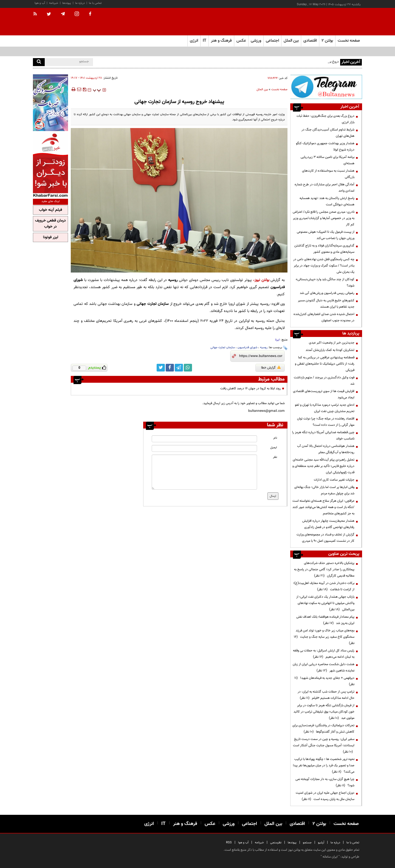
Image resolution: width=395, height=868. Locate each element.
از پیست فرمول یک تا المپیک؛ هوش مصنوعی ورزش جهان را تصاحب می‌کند (326, 235)
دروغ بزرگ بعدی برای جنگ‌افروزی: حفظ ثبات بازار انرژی (325, 119)
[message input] (204, 472)
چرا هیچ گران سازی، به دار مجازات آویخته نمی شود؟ (325, 782)
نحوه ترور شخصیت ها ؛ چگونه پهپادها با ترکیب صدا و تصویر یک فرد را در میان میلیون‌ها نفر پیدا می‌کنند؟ (324, 765)
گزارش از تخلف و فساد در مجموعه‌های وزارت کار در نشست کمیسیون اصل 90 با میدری (325, 538)
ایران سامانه (330, 857)
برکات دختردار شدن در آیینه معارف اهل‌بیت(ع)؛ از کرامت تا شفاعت (324, 586)
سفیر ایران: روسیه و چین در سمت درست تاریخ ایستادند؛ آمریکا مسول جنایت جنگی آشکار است (324, 745)
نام (275, 438)
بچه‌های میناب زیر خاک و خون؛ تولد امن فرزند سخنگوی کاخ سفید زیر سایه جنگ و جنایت (324, 637)
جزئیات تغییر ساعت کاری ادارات (334, 480)
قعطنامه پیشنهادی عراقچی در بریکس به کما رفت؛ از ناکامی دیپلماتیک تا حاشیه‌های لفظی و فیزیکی (325, 364)
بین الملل (262, 90)
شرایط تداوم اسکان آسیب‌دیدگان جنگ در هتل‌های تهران (328, 133)
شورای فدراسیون (247, 348)
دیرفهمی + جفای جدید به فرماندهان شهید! (324, 681)
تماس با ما (95, 3)
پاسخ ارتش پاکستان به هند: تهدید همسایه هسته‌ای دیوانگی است (327, 201)
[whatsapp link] (188, 368)
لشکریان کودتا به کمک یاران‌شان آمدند (330, 350)
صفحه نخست (349, 41)
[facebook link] (170, 368)
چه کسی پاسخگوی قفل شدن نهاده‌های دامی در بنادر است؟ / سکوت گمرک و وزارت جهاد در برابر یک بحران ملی (324, 266)
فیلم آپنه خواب (50, 210)
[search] (39, 62)
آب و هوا (40, 3)
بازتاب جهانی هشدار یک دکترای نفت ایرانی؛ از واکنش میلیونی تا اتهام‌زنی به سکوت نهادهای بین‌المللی (325, 603)
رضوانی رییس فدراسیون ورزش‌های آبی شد (327, 293)
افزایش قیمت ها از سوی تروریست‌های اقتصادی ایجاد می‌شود (324, 394)
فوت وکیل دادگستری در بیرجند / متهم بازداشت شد (324, 381)
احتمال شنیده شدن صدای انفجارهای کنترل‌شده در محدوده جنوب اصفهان (324, 317)
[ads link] (326, 87)
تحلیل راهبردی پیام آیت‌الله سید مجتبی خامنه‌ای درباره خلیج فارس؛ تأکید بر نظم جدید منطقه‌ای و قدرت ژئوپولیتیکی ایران (323, 466)
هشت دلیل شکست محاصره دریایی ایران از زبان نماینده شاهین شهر (324, 667)
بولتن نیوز (262, 280)
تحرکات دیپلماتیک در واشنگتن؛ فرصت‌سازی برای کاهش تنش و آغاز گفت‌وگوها (323, 729)
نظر (275, 457)
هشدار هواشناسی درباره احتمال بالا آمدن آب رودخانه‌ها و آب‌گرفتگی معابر (326, 449)
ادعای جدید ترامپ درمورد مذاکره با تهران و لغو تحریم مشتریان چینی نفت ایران (325, 408)
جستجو (307, 843)
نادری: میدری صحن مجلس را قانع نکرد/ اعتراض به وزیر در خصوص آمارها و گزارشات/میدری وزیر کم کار (324, 218)
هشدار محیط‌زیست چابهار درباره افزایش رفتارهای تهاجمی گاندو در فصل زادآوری (328, 524)
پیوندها (67, 3)
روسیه (264, 348)
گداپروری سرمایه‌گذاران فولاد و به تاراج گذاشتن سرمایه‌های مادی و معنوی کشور (324, 249)
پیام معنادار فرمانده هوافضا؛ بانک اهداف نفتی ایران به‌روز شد (325, 620)
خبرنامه (54, 3)
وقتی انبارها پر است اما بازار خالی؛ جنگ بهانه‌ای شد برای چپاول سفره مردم (324, 490)
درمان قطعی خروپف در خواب (50, 224)
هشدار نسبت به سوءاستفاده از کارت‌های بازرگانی (328, 174)
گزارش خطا (271, 368)
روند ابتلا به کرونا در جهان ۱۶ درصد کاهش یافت (251, 388)
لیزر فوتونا (51, 237)
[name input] (204, 439)
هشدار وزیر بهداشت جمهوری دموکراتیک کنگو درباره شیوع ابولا (325, 147)
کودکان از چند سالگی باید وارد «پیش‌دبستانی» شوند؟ (325, 283)
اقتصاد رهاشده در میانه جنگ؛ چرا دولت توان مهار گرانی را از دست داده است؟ (326, 422)
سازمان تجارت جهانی (223, 348)
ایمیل (274, 448)
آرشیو (321, 843)
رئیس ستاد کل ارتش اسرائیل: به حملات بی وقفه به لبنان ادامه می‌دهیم (324, 654)
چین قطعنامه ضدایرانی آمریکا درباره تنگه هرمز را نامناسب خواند (323, 436)
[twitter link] (161, 368)
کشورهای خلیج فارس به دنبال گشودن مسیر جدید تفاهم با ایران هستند (326, 304)
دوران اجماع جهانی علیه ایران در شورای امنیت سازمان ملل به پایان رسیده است (325, 796)
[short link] (261, 356)
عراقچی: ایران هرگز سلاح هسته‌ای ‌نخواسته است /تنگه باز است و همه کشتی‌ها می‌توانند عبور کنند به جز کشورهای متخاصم (323, 507)
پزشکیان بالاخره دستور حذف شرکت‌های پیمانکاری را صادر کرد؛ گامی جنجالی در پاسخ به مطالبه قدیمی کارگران (324, 569)
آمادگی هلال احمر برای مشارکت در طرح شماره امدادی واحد (325, 188)
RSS (229, 843)
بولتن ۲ (327, 41)
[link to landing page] (335, 22)
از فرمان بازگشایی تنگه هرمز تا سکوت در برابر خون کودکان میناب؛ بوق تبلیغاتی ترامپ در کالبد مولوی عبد (324, 712)
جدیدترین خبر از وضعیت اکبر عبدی (332, 343)
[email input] (204, 448)
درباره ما (80, 3)
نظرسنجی (276, 843)
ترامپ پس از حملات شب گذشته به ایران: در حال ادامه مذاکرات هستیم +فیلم (326, 695)
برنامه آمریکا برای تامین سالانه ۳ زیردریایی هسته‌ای (328, 160)
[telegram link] (179, 368)
